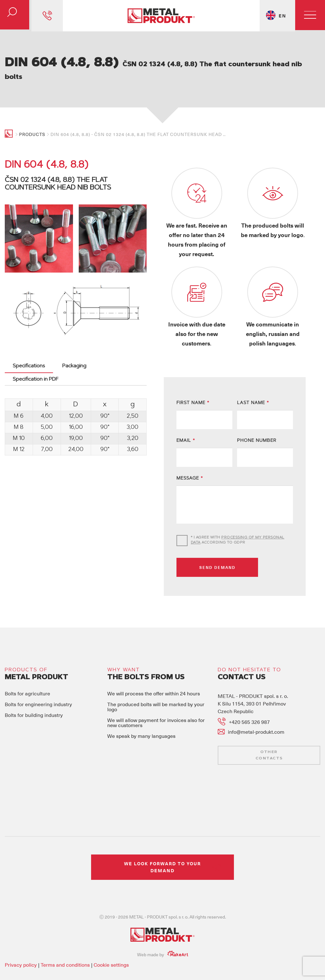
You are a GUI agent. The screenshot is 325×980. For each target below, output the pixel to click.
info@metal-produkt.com (256, 713)
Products (32, 134)
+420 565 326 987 (249, 703)
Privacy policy (21, 946)
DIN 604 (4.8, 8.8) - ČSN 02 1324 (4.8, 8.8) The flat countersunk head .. (138, 134)
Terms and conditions (65, 946)
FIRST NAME (193, 385)
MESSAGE (190, 460)
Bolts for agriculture (27, 675)
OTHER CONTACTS (269, 737)
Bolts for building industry (34, 696)
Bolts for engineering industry (38, 686)
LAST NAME (253, 385)
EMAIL (186, 422)
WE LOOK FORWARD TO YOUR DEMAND (162, 848)
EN (281, 16)
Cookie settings (111, 946)
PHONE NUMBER (257, 422)
